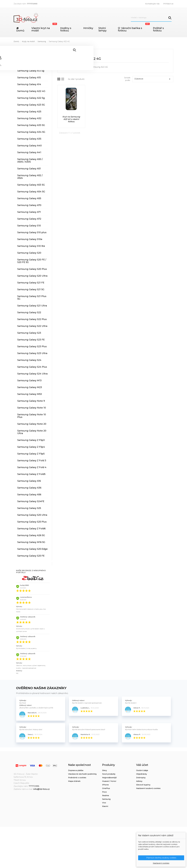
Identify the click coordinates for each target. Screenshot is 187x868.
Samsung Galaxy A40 (29, 146)
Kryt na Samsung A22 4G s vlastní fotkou (71, 119)
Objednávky (142, 774)
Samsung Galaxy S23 (29, 333)
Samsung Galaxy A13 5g (31, 71)
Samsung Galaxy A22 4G (31, 91)
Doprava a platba (76, 770)
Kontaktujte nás (152, 4)
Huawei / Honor (109, 781)
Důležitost (153, 79)
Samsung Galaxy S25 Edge (32, 549)
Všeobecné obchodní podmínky (82, 774)
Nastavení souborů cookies (148, 788)
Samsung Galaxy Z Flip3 (31, 440)
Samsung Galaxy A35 (29, 139)
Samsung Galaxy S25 (29, 508)
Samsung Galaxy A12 (29, 57)
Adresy (139, 781)
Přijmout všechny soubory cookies (161, 858)
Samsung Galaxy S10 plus (32, 232)
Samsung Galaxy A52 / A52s (30, 177)
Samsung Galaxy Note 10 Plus (32, 416)
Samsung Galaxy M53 (30, 394)
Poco (104, 792)
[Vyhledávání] (151, 18)
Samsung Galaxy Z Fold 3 (32, 461)
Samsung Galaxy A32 (29, 118)
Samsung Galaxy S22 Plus (32, 319)
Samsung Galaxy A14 (29, 84)
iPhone (105, 785)
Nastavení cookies (161, 863)
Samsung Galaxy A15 (29, 78)
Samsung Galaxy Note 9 (31, 401)
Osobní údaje (142, 770)
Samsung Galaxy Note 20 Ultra (32, 432)
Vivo (104, 803)
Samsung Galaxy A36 (29, 488)
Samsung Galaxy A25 (29, 112)
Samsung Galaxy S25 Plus (32, 522)
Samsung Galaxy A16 (29, 481)
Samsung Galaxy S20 (29, 253)
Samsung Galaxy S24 (29, 360)
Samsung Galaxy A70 (29, 205)
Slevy (105, 770)
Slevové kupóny (143, 785)
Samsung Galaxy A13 (29, 64)
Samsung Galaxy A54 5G (31, 192)
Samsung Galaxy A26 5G (31, 535)
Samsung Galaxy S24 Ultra (32, 374)
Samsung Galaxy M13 (29, 380)
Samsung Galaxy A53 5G (31, 185)
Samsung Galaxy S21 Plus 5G (32, 298)
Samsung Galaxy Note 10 (32, 408)
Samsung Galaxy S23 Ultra (32, 353)
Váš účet (142, 765)
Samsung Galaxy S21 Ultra (32, 306)
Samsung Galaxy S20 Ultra (32, 276)
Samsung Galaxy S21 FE (31, 283)
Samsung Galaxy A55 (29, 198)
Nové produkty (109, 774)
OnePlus (106, 788)
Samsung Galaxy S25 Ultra (32, 515)
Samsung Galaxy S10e (30, 239)
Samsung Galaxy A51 (29, 169)
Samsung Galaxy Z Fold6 (31, 529)
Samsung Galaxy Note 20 (32, 424)
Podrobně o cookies (77, 778)
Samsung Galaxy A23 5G (31, 105)
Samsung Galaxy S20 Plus (32, 269)
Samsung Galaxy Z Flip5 (31, 454)
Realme (106, 796)
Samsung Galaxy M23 (30, 387)
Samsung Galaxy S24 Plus (32, 367)
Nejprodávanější (109, 778)
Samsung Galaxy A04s (30, 50)
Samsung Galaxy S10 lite (31, 246)
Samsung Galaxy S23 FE (31, 340)
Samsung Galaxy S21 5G (31, 289)
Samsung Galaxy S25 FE (31, 556)
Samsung (106, 799)
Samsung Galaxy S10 (29, 226)
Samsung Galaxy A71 (29, 212)
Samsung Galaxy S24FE (31, 501)
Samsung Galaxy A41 (29, 152)
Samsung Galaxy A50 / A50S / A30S (30, 161)
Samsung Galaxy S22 (29, 312)
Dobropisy (141, 778)
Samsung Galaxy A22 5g (31, 98)
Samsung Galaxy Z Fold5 (31, 474)
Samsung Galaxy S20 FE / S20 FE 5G (32, 261)
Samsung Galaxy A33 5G (31, 125)
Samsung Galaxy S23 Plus (32, 346)
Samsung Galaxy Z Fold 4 (32, 467)
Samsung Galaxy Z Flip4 (31, 447)
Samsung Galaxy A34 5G (31, 132)
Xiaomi (105, 806)
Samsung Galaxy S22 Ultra (32, 326)
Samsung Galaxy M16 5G (31, 542)
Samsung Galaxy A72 (29, 219)
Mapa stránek (74, 781)
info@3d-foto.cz (41, 789)
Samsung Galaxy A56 (29, 495)
